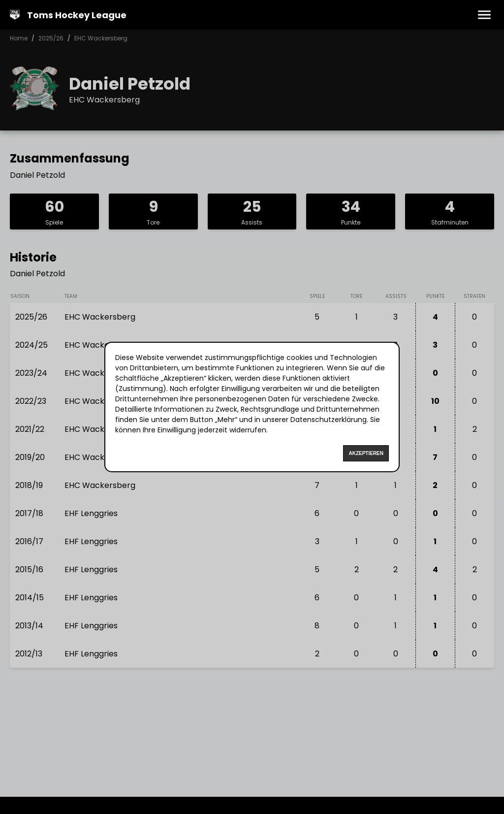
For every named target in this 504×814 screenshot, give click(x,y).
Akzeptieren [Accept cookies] (366, 453)
